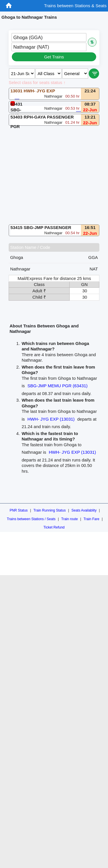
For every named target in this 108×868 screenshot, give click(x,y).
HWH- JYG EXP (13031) (51, 419)
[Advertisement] (54, 175)
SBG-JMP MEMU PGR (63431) (57, 386)
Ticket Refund (54, 527)
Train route (70, 519)
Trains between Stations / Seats (31, 519)
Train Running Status (50, 510)
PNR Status (19, 510)
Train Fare (91, 519)
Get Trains (54, 57)
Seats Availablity (84, 510)
